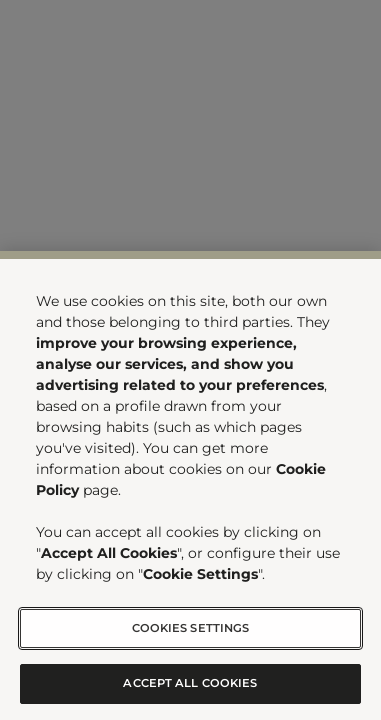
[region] (190, 485)
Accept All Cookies (190, 683)
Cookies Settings (191, 628)
